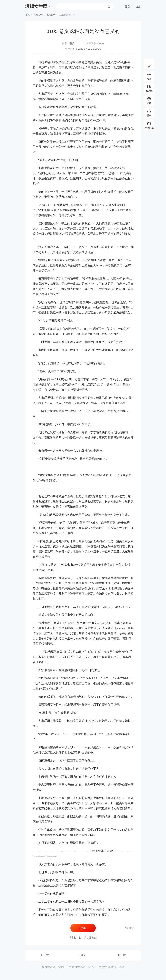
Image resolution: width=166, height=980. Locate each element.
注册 (138, 6)
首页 (28, 15)
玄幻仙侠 (51, 15)
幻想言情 (38, 15)
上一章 (45, 955)
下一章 (121, 955)
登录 (127, 6)
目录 (83, 955)
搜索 (109, 6)
